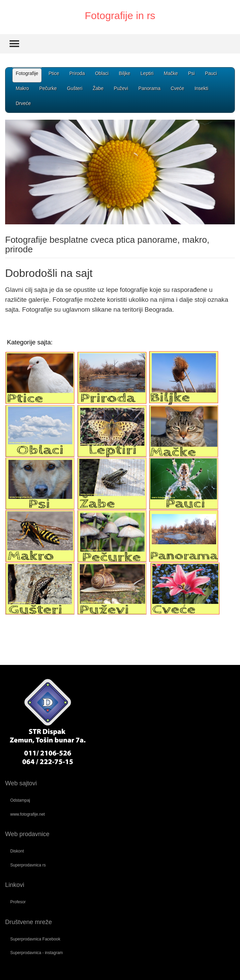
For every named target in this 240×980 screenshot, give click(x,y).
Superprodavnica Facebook (35, 939)
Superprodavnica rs (28, 865)
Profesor (18, 902)
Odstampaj (20, 800)
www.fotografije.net (27, 814)
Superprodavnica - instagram (37, 953)
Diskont (17, 851)
